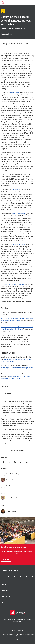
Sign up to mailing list (17, 450)
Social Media (17, 393)
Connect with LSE (10, 571)
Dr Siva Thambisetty (12, 511)
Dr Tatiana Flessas (11, 480)
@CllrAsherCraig (15, 93)
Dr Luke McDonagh (11, 498)
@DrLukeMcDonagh (19, 214)
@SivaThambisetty (19, 245)
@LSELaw (21, 284)
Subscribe (6, 559)
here (27, 335)
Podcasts (17, 387)
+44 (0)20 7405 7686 (18, 631)
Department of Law (10, 284)
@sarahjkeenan (16, 190)
